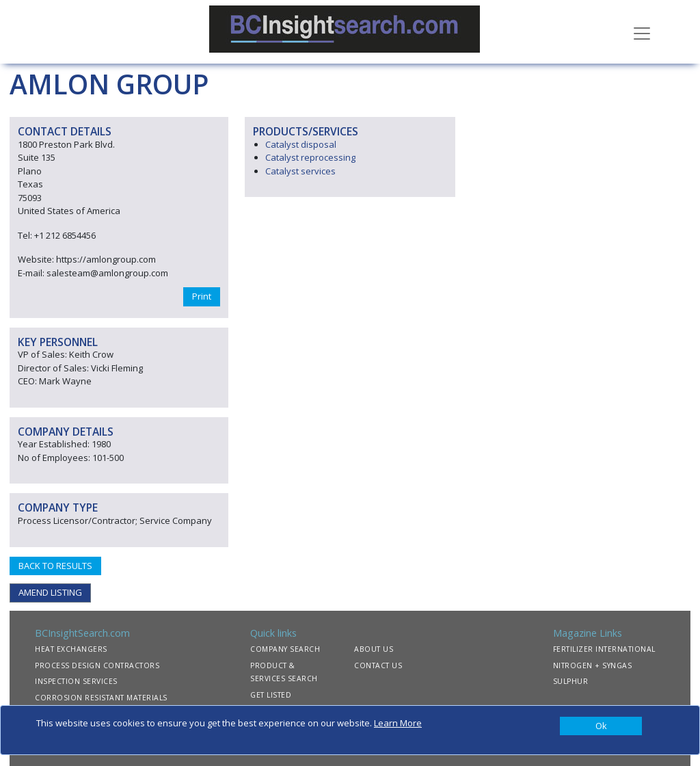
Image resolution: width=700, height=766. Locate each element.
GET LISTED (271, 695)
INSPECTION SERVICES (76, 681)
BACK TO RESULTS (55, 566)
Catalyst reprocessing (310, 157)
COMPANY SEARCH (285, 649)
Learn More (398, 723)
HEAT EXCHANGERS (71, 649)
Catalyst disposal (301, 144)
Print (202, 296)
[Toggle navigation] (642, 32)
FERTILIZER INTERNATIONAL (604, 649)
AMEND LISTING (50, 592)
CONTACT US (378, 665)
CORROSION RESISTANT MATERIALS (101, 698)
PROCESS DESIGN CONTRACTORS (97, 665)
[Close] (601, 726)
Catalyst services (300, 171)
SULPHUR (571, 681)
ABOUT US (374, 649)
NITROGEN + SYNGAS (593, 665)
